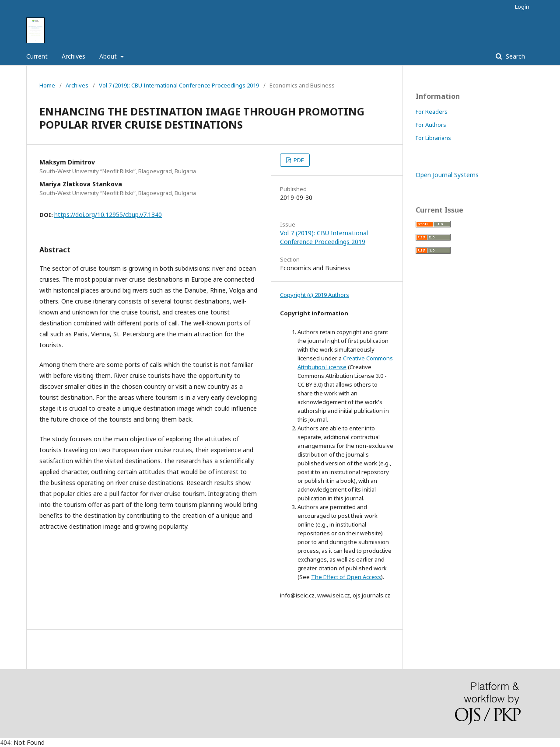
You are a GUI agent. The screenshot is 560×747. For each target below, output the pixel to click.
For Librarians (433, 138)
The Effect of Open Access (346, 577)
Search (514, 56)
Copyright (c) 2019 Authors (315, 295)
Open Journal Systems (447, 175)
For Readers (432, 112)
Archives (73, 56)
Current (37, 56)
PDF (298, 160)
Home (47, 85)
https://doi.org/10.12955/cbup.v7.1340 (108, 215)
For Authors (431, 125)
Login (522, 7)
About (109, 56)
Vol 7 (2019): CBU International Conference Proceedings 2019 (179, 85)
